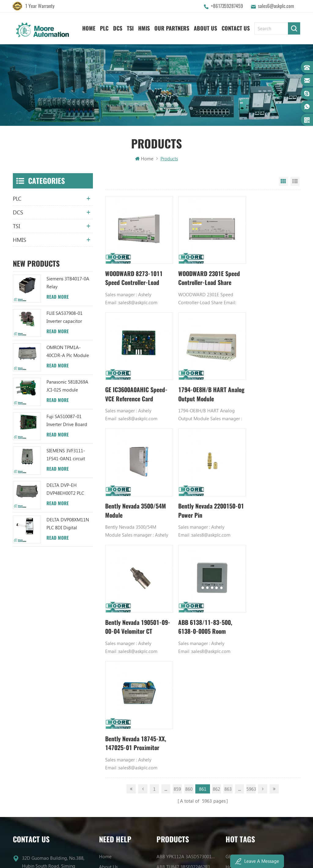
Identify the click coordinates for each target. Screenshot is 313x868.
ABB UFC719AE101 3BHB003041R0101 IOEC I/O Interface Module (187, 634)
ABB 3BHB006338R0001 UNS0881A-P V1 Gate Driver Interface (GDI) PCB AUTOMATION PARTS (187, 697)
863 (228, 536)
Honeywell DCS (241, 614)
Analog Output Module (249, 697)
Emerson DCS (239, 624)
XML (103, 676)
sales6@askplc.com (276, 6)
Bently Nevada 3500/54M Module (194, 381)
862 (216, 536)
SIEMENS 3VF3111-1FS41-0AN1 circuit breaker (66, 456)
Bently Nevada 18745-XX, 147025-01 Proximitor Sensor (264, 491)
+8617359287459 (227, 6)
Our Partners (172, 28)
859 (177, 536)
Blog (104, 645)
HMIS (144, 28)
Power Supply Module (248, 645)
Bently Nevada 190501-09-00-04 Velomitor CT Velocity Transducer (135, 491)
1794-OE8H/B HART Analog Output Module (133, 381)
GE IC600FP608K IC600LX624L (255, 676)
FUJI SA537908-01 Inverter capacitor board (64, 318)
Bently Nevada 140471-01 (252, 655)
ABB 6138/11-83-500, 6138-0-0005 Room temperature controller (200, 491)
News (105, 624)
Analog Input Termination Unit (256, 666)
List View (295, 182)
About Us (205, 28)
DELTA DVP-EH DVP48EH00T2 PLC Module (65, 490)
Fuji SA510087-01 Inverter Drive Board (67, 421)
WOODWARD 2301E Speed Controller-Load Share (199, 272)
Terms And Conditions (121, 655)
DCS (118, 28)
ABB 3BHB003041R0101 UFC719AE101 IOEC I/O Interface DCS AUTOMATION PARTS (187, 676)
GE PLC (233, 603)
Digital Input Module (247, 634)
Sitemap (107, 666)
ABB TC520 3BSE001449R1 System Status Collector (187, 686)
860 (189, 536)
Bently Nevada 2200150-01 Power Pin (266, 381)
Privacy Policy (112, 686)
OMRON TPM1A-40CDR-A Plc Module (68, 352)
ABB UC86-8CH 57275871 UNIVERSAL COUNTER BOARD (187, 624)
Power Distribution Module (253, 686)
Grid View (283, 182)
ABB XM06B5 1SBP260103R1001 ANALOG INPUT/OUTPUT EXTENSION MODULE (187, 645)
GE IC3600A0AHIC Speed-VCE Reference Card (263, 272)
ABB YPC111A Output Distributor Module (187, 655)
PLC (104, 28)
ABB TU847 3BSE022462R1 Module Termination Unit (187, 614)
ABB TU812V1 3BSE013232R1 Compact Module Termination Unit (187, 666)
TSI (130, 28)
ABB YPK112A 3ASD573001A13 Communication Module (187, 603)
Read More (58, 298)
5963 (251, 536)
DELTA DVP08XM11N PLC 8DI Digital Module (68, 525)
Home (89, 28)
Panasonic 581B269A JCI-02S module (67, 387)
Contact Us (236, 28)
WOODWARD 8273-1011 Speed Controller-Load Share (134, 272)
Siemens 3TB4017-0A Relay (68, 283)
